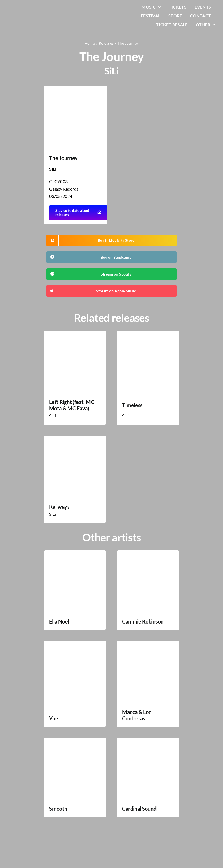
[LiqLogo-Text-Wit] (25, 8)
